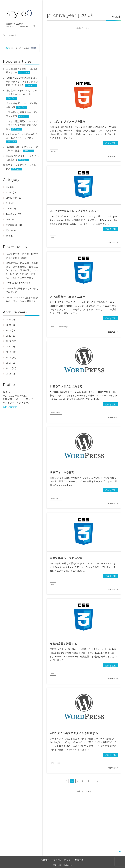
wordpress (56, 412)
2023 (8, 330)
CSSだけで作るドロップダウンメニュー (74, 211)
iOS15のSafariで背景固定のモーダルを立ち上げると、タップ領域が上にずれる (22, 81)
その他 (9, 230)
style (21, 13)
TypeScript (12, 214)
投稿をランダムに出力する (66, 386)
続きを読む (110, 143)
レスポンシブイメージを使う (68, 122)
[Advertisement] (84, 50)
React (9, 209)
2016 (8, 368)
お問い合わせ (10, 407)
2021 (8, 341)
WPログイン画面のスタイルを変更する (74, 733)
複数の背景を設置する (63, 644)
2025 (8, 320)
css (53, 237)
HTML (54, 151)
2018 (8, 357)
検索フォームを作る (62, 472)
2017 (8, 363)
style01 (68, 864)
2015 (8, 374)
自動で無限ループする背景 (66, 558)
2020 (8, 347)
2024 (8, 325)
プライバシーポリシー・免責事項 (67, 859)
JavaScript (63, 327)
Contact (45, 859)
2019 (8, 352)
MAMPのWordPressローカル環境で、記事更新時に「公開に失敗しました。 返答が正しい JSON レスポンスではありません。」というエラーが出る (22, 270)
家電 (8, 236)
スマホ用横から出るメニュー (68, 297)
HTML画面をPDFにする (18, 283)
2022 (8, 336)
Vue (8, 219)
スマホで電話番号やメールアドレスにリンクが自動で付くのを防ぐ (22, 125)
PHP (8, 203)
